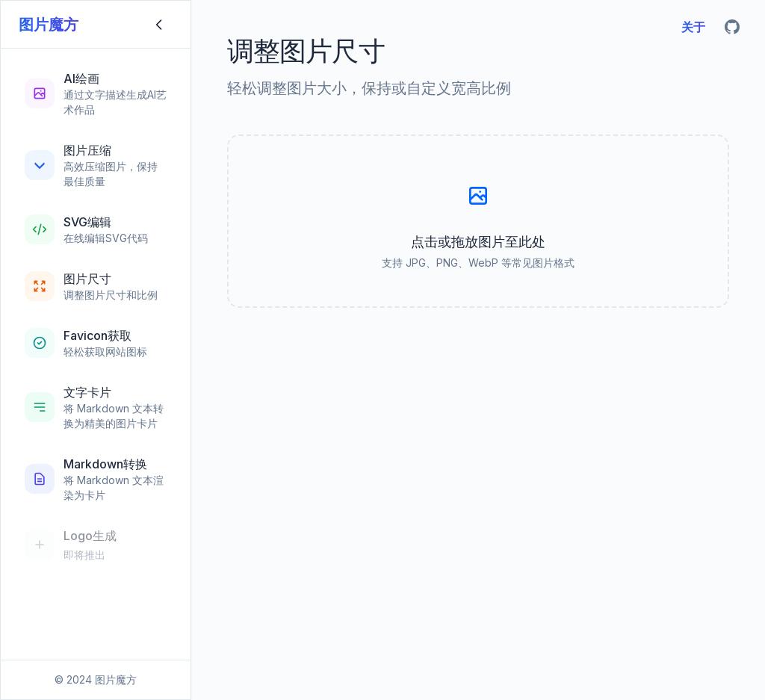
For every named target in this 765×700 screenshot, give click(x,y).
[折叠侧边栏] (159, 25)
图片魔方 (49, 25)
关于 (693, 27)
